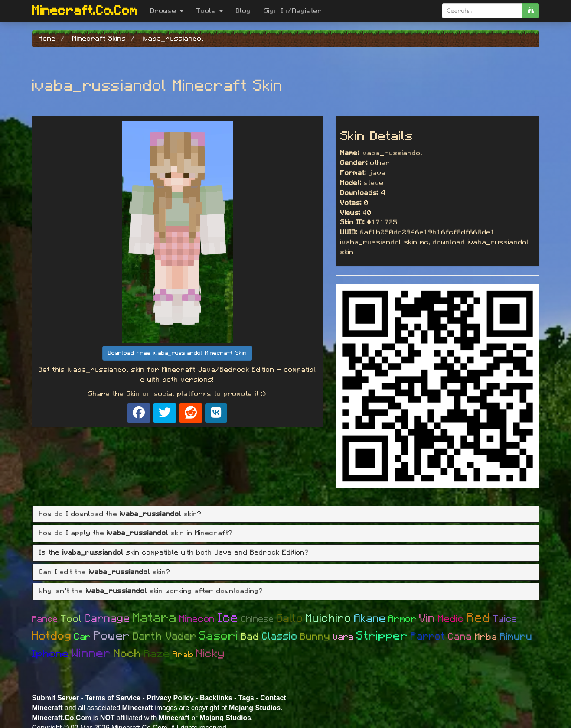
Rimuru (516, 637)
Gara (343, 637)
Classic (280, 637)
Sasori (219, 636)
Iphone (51, 654)
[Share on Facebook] (139, 413)
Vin (427, 618)
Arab (183, 655)
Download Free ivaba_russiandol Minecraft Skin (177, 353)
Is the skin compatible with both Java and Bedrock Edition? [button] (174, 552)
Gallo (290, 619)
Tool (71, 619)
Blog (243, 11)
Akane (370, 619)
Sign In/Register (293, 11)
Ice (228, 618)
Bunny (315, 637)
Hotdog (52, 636)
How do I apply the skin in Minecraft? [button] (136, 533)
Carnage (107, 619)
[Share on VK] (216, 413)
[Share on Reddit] (191, 413)
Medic (451, 619)
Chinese (258, 619)
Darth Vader (165, 637)
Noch (127, 654)
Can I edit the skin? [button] (105, 572)
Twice (505, 619)
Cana (460, 637)
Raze (157, 654)
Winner (91, 654)
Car (83, 637)
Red (479, 618)
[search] (531, 11)
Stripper (382, 636)
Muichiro (329, 618)
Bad (250, 637)
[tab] (286, 514)
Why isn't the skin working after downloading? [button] (151, 591)
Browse (167, 11)
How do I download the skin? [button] (120, 514)
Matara (155, 618)
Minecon (197, 619)
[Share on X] (165, 413)
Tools (210, 11)
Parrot (428, 637)
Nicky (210, 654)
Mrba (486, 637)
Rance (45, 619)
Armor (403, 619)
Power (112, 636)
